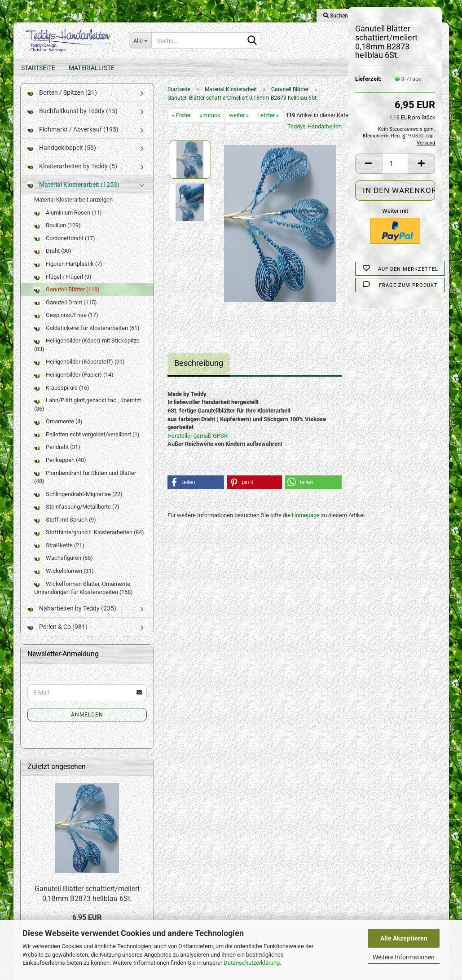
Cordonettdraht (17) (65, 247)
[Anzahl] (395, 164)
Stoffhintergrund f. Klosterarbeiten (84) (89, 541)
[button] (369, 164)
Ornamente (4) (58, 430)
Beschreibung (199, 372)
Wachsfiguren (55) (64, 567)
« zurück (210, 124)
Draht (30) (53, 260)
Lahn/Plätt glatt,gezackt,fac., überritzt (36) (88, 413)
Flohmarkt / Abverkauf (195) (73, 138)
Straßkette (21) (59, 554)
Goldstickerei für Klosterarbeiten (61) (87, 337)
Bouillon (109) (57, 234)
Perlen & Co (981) (57, 636)
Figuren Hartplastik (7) (68, 273)
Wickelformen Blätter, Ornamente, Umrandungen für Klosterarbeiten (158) (84, 597)
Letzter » (268, 124)
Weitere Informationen (404, 957)
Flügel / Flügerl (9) (63, 285)
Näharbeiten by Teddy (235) (72, 617)
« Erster (181, 124)
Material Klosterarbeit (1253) (73, 193)
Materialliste (92, 68)
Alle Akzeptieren (404, 938)
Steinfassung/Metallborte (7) (77, 516)
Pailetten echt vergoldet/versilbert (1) (87, 443)
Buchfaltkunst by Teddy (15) (73, 120)
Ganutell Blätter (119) (67, 298)
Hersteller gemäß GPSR (198, 445)
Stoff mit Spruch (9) (65, 529)
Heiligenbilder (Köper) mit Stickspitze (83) (87, 354)
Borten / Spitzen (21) (62, 101)
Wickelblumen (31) (64, 580)
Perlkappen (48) (60, 469)
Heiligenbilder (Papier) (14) (74, 384)
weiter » (239, 124)
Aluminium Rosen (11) (68, 222)
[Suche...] (140, 40)
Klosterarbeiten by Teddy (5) (72, 175)
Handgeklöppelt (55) (62, 157)
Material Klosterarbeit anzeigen (73, 209)
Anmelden (87, 723)
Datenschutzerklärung (252, 963)
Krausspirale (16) (62, 396)
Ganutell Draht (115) (66, 311)
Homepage (306, 524)
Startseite (38, 68)
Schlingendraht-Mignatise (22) (78, 503)
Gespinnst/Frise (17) (66, 324)
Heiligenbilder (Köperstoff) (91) (79, 371)
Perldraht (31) (57, 456)
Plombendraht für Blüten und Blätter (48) (85, 486)
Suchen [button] (336, 16)
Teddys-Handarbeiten (315, 135)
